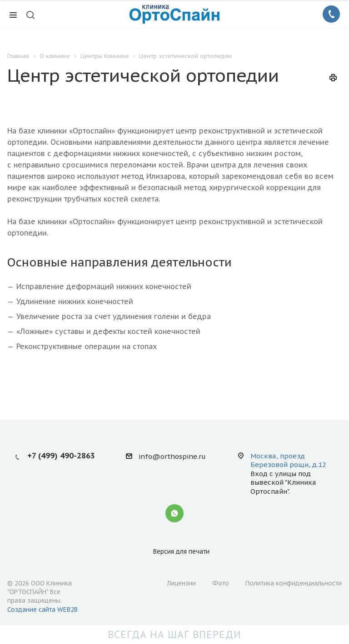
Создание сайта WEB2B (42, 610)
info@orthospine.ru (172, 456)
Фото (221, 583)
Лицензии (181, 583)
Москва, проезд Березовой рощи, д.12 (288, 460)
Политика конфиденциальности (294, 583)
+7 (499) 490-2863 (61, 456)
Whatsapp (174, 513)
